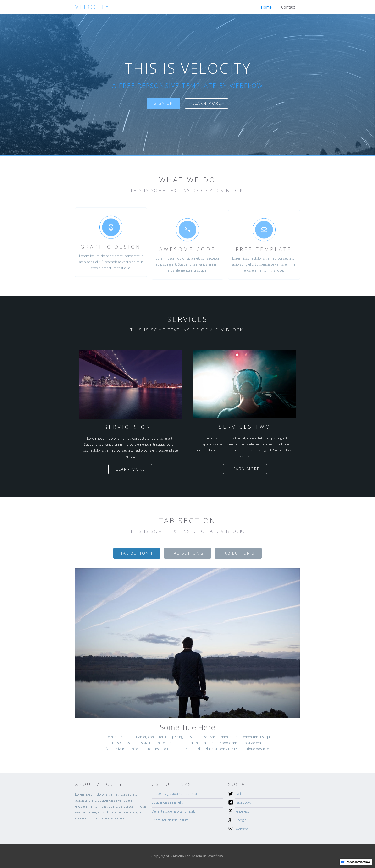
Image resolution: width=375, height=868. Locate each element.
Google (241, 820)
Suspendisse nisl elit (167, 802)
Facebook (243, 802)
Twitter (240, 794)
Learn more (207, 103)
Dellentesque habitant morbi (174, 811)
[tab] (137, 553)
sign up (163, 103)
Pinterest (242, 811)
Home (266, 7)
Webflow (242, 829)
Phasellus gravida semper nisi (174, 794)
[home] (92, 7)
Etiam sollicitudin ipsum (170, 820)
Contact (288, 7)
